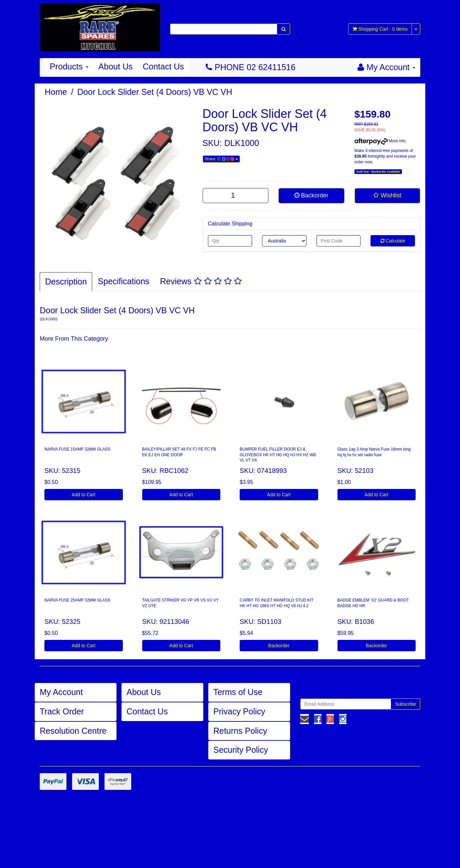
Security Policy (241, 750)
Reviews (201, 281)
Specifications (124, 281)
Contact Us (163, 66)
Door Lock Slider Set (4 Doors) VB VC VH (155, 92)
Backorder (311, 195)
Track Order (62, 711)
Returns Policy (240, 731)
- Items (380, 29)
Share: (221, 159)
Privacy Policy (239, 711)
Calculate (393, 241)
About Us (116, 66)
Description (66, 282)
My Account (61, 692)
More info (380, 141)
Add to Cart (84, 495)
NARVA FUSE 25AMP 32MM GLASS (77, 600)
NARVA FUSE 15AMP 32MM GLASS (77, 449)
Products (69, 66)
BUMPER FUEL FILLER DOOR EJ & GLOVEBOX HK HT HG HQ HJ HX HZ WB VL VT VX (278, 455)
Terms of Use (238, 692)
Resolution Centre (73, 731)
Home (56, 92)
